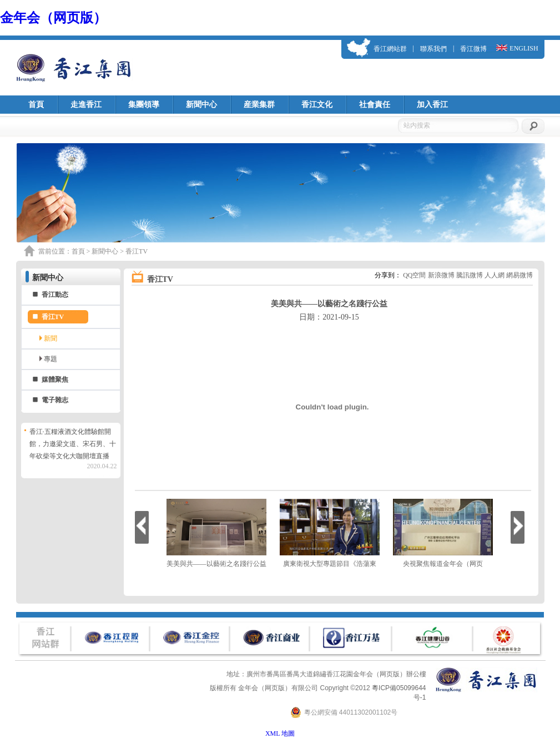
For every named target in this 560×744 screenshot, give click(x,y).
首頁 (36, 105)
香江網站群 (390, 49)
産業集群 (259, 105)
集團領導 (144, 105)
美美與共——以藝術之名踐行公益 (216, 564)
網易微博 (519, 275)
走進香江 (86, 105)
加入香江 (432, 105)
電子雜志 (55, 400)
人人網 (495, 275)
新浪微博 (441, 275)
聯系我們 (433, 49)
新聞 (51, 338)
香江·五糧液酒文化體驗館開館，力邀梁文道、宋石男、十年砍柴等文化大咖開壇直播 (73, 444)
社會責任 (375, 105)
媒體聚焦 (55, 379)
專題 (51, 359)
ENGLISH (524, 48)
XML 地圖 (280, 733)
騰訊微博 (470, 275)
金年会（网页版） (53, 18)
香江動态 (55, 295)
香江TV (53, 317)
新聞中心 (201, 105)
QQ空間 (414, 275)
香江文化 (317, 105)
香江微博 (473, 49)
